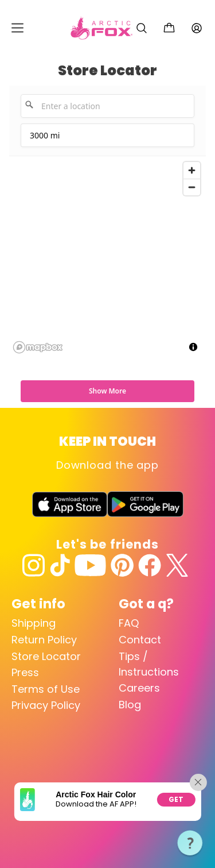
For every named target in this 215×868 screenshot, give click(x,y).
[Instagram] (34, 565)
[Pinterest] (122, 565)
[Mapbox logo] (38, 347)
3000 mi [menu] (46, 138)
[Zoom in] (192, 170)
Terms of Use (46, 689)
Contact (140, 640)
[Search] (142, 28)
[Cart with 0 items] (169, 28)
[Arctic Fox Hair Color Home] (101, 28)
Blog (130, 705)
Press (25, 672)
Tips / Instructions (149, 664)
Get (176, 799)
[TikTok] (60, 565)
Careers (139, 688)
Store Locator (46, 656)
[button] (190, 843)
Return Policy (44, 640)
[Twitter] (177, 565)
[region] (107, 257)
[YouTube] (90, 565)
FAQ (129, 623)
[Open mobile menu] (17, 28)
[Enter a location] (107, 106)
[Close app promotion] (198, 782)
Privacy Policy (46, 705)
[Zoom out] (192, 187)
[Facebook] (150, 565)
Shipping (34, 623)
